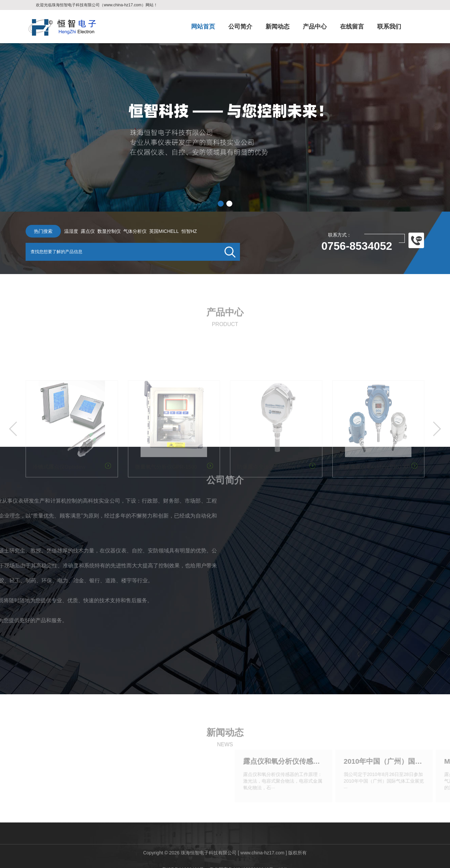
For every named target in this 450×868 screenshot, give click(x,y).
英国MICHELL (158, 231)
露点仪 (81, 231)
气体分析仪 (129, 231)
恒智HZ (183, 231)
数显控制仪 (103, 231)
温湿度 (65, 231)
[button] (221, 204)
